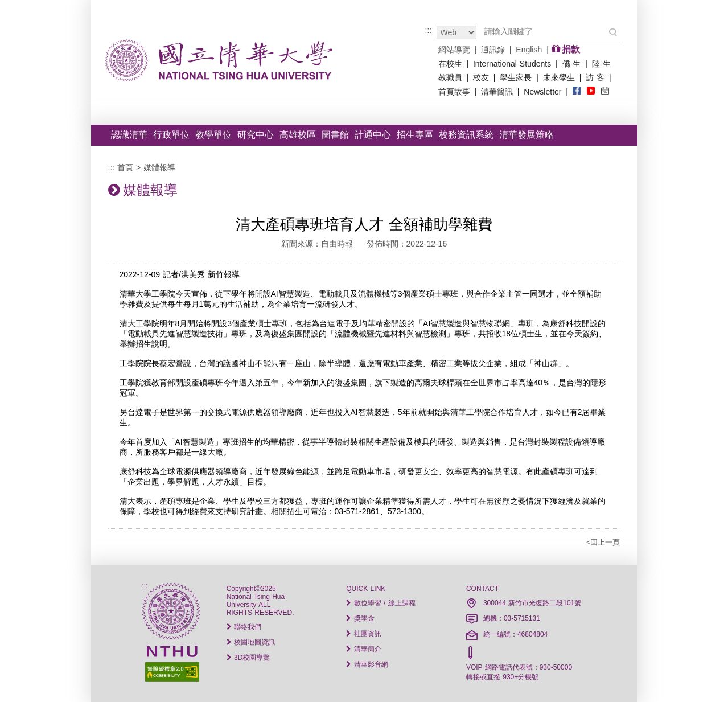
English (529, 50)
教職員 (450, 77)
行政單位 (171, 135)
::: (429, 30)
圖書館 (335, 135)
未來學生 (559, 77)
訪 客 (595, 77)
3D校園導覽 (248, 658)
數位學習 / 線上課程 (381, 603)
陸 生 (601, 64)
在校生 (450, 64)
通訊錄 (493, 50)
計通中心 (373, 135)
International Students (512, 64)
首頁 (125, 167)
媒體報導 (159, 167)
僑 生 (572, 64)
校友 (481, 77)
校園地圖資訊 (251, 642)
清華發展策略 (527, 135)
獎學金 (360, 618)
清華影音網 (367, 664)
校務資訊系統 (466, 135)
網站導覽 (454, 50)
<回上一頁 (603, 542)
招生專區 (415, 135)
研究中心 (256, 135)
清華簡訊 (497, 92)
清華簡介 (363, 649)
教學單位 (213, 135)
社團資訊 (363, 634)
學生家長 (516, 77)
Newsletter (542, 92)
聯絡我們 (244, 627)
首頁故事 (454, 92)
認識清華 (129, 135)
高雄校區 (298, 135)
